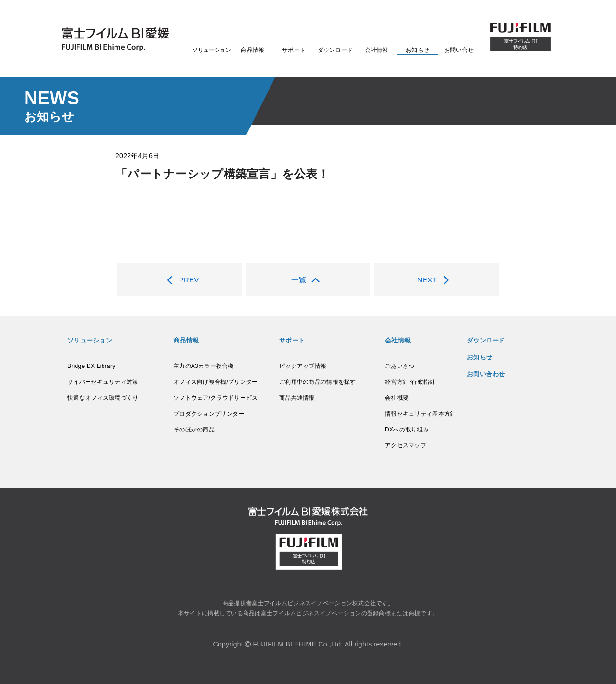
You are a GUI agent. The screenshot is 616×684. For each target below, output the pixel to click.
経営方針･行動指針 (410, 382)
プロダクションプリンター (209, 414)
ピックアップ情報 (303, 366)
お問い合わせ (486, 374)
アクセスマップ (406, 445)
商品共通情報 (297, 398)
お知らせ (417, 50)
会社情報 (377, 50)
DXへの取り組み (407, 430)
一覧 (308, 279)
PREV (180, 279)
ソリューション (211, 50)
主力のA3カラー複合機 (204, 366)
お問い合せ (459, 50)
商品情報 (252, 50)
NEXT (436, 279)
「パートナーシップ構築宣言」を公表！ (222, 174)
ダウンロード (335, 50)
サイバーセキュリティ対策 (103, 382)
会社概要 (397, 398)
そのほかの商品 (194, 430)
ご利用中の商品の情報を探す (318, 382)
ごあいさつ (400, 366)
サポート (294, 50)
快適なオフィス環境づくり (103, 398)
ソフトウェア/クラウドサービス (216, 398)
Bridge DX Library (91, 366)
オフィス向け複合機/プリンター (216, 382)
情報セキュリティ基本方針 (420, 414)
